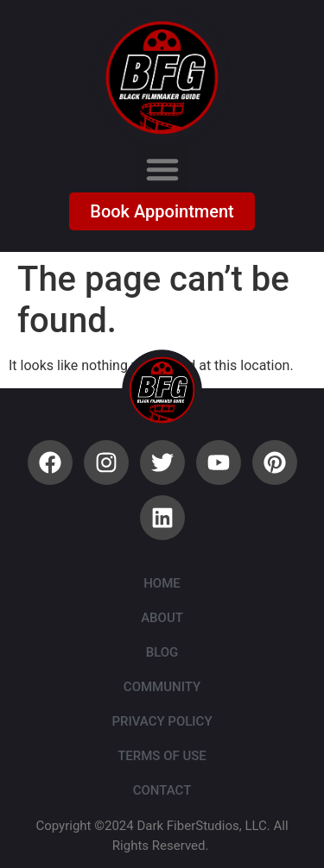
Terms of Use (162, 756)
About (162, 618)
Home (162, 583)
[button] (162, 169)
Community (162, 687)
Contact (162, 790)
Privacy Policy (162, 721)
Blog (162, 652)
